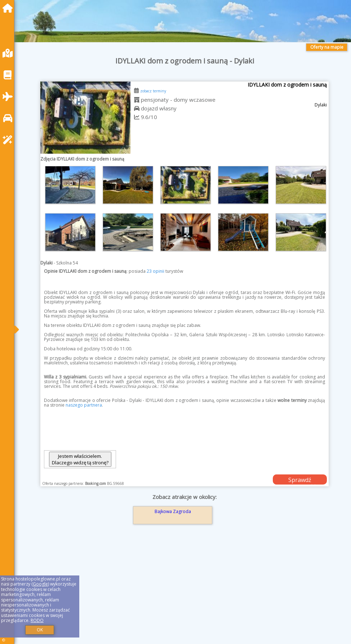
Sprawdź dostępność (300, 480)
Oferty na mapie (327, 47)
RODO (37, 620)
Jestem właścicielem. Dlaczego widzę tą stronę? (80, 459)
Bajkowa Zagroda (173, 511)
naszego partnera (84, 405)
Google (40, 584)
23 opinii (155, 271)
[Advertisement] (185, 593)
